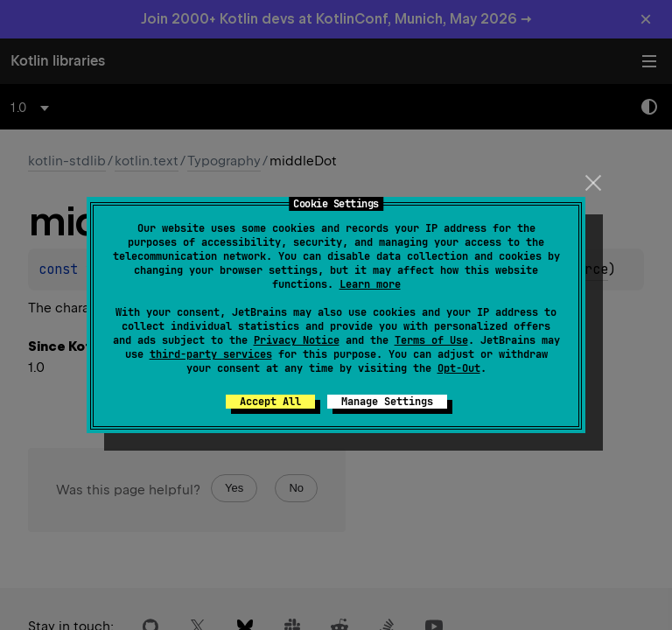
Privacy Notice (297, 340)
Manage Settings (387, 402)
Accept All (270, 402)
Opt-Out (459, 368)
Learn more (370, 284)
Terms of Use (431, 340)
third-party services (211, 354)
